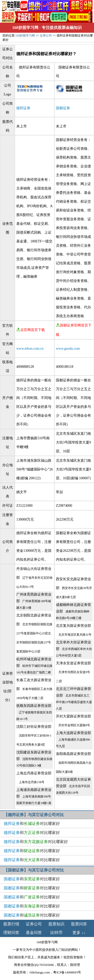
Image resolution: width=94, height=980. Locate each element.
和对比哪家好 (32, 824)
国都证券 (63, 108)
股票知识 (56, 924)
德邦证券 (23, 108)
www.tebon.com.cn (30, 349)
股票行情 (11, 924)
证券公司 (46, 35)
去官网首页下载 (31, 330)
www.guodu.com (68, 349)
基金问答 (34, 933)
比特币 (56, 933)
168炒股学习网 (25, 28)
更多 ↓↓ (79, 933)
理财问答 (11, 933)
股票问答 (79, 924)
